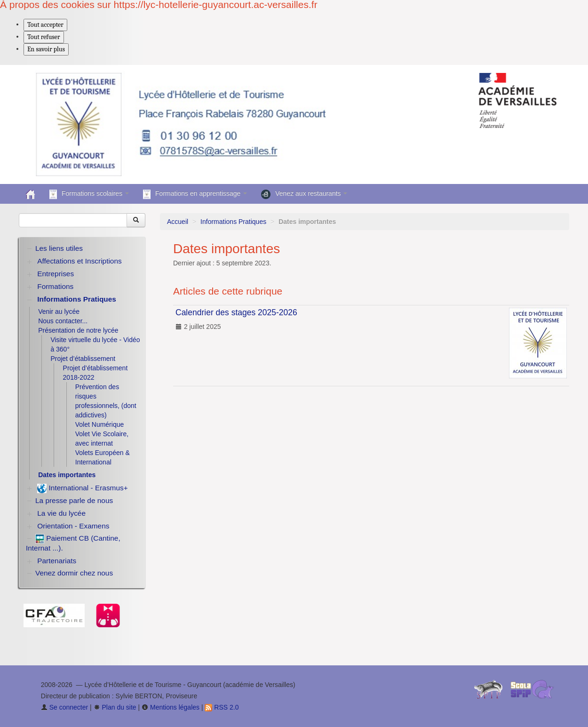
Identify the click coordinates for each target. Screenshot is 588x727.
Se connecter (64, 707)
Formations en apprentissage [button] (195, 194)
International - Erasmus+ (82, 488)
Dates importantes (67, 475)
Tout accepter (45, 25)
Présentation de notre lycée (78, 330)
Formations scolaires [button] (89, 194)
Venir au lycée (59, 312)
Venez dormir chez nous (74, 573)
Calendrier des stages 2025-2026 (236, 312)
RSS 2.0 (222, 707)
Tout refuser (44, 37)
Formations (55, 286)
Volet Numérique (100, 424)
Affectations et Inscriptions (79, 261)
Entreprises (56, 274)
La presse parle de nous (74, 500)
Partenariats (57, 561)
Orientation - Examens (73, 526)
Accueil (178, 222)
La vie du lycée (61, 513)
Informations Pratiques (233, 222)
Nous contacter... (63, 321)
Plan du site (115, 707)
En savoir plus (46, 49)
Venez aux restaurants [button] (304, 194)
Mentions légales (171, 707)
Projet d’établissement (83, 359)
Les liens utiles (59, 248)
